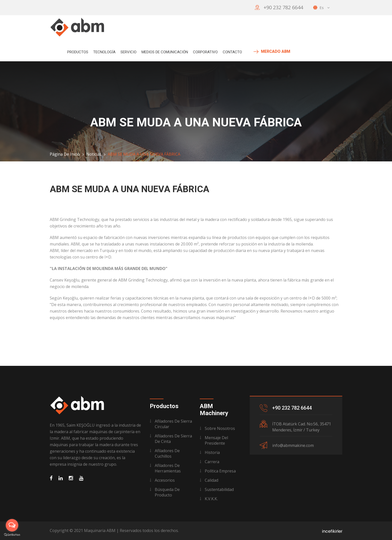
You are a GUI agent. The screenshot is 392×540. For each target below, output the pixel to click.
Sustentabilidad (219, 489)
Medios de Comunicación (165, 52)
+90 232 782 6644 (283, 7)
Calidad (211, 480)
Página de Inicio (65, 154)
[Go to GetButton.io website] (12, 535)
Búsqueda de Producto (167, 492)
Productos (78, 52)
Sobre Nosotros (220, 428)
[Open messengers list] (12, 525)
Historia (212, 452)
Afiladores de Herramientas (168, 468)
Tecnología (104, 52)
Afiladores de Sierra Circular (173, 424)
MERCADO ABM (272, 52)
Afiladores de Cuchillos (167, 453)
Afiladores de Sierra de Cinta (173, 439)
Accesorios (165, 480)
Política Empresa (220, 471)
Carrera (212, 462)
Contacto (232, 52)
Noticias (94, 154)
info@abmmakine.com (293, 445)
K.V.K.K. (211, 499)
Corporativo (205, 52)
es (321, 8)
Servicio (128, 52)
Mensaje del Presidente (216, 440)
